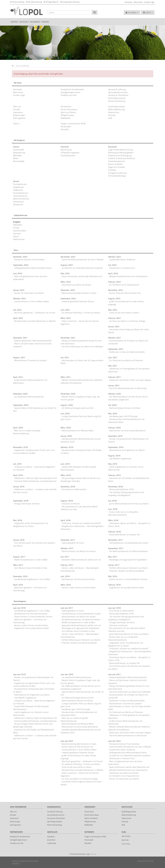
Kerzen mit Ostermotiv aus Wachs (29, 293)
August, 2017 (19, 557)
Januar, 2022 (114, 326)
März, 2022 (66, 318)
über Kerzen (126, 836)
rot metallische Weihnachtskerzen (29, 397)
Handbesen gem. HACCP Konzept (123, 416)
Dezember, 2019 (115, 436)
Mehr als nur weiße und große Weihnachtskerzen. (27, 432)
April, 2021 (18, 377)
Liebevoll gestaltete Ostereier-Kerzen (78, 301)
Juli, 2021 (65, 357)
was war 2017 (67, 608)
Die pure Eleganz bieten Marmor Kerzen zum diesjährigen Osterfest (80, 480)
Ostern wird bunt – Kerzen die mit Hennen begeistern (80, 322)
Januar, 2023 (19, 290)
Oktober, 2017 (67, 548)
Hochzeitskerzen (20, 196)
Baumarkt (35, 22)
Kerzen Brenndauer (69, 109)
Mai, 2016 (113, 576)
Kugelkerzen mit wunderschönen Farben (127, 587)
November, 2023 (68, 257)
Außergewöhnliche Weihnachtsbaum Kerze (33, 268)
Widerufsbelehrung (116, 109)
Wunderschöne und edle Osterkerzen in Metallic (35, 321)
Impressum (18, 112)
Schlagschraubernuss (117, 173)
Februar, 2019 (114, 475)
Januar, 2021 (114, 385)
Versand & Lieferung (117, 89)
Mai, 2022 (113, 310)
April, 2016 (18, 585)
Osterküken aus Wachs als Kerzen (76, 285)
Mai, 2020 (113, 413)
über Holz (125, 840)
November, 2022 (115, 290)
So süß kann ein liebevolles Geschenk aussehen (82, 268)
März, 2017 (18, 565)
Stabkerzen (18, 190)
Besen (16, 158)
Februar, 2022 (114, 318)
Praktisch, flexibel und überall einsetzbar (127, 571)
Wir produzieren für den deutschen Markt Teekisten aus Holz (79, 508)
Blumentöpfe (19, 161)
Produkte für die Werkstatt (72, 89)
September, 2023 (21, 265)
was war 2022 (67, 741)
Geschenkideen (20, 231)
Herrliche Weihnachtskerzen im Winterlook (128, 388)
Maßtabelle (65, 118)
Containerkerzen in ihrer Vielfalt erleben (32, 301)
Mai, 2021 (113, 366)
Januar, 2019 (19, 487)
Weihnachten (19, 239)
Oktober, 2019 (67, 447)
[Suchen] (70, 12)
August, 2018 (67, 501)
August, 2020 (67, 405)
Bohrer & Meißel (115, 164)
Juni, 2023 (18, 273)
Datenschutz (114, 112)
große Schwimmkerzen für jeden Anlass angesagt (126, 303)
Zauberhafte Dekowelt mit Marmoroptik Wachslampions (78, 468)
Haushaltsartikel (68, 155)
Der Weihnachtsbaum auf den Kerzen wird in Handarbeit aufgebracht (128, 398)
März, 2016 (66, 585)
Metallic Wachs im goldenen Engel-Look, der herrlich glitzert (80, 398)
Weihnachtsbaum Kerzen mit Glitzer (125, 408)
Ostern (16, 236)
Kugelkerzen (18, 187)
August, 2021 (19, 357)
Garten (14, 22)
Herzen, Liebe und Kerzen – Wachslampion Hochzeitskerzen (80, 569)
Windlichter (18, 204)
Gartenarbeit (19, 150)
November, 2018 (115, 487)
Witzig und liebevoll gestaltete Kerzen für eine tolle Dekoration (81, 342)
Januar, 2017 (114, 565)
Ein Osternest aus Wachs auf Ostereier (126, 360)
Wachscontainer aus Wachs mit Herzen (79, 551)
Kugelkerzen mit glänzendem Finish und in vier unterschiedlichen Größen (34, 452)
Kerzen (45, 22)
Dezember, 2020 (20, 394)
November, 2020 (68, 394)
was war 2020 (67, 674)
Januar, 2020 (66, 436)
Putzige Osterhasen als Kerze (27, 504)
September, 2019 (116, 447)
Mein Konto (138, 2)
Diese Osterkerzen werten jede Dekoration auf (82, 276)
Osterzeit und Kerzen (71, 504)
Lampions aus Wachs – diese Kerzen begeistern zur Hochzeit (34, 468)
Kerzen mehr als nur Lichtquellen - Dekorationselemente (124, 513)
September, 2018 (21, 501)
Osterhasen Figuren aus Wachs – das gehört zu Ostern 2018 (129, 525)
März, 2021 (66, 377)
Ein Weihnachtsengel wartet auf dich (78, 408)
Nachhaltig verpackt (117, 98)
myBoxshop (52, 843)
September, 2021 (116, 349)
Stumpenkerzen (20, 184)
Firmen (16, 228)
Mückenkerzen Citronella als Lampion (30, 360)
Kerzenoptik (66, 126)
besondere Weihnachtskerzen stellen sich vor (81, 560)
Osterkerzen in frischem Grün (122, 268)
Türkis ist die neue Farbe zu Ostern (124, 313)
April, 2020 (18, 428)
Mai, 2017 (113, 557)
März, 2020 (66, 428)
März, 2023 (66, 282)
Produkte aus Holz (69, 95)
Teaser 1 (17, 124)
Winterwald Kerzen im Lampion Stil (124, 535)
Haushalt (24, 22)
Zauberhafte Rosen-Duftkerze (122, 259)
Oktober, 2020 (114, 394)
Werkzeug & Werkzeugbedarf (121, 153)
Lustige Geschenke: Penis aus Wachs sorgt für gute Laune (81, 418)
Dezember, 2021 (20, 338)
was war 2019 (19, 674)
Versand (93, 854)
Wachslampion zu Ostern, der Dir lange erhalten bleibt (82, 362)
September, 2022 (68, 298)
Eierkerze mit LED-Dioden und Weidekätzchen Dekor (129, 480)
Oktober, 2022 (19, 298)
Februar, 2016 (114, 585)
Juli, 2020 (112, 405)
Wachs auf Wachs (68, 112)
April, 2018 (66, 520)
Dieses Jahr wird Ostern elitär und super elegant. (130, 380)
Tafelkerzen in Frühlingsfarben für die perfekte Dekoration (129, 370)
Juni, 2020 (65, 413)
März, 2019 (66, 475)
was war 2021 (114, 674)
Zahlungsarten (19, 118)
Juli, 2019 (17, 464)
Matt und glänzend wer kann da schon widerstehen (30, 278)
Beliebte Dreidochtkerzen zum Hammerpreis (128, 276)
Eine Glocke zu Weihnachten (74, 489)
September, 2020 (21, 405)
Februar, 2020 (114, 428)
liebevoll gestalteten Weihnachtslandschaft (33, 341)
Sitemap (112, 115)
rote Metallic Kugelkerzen (120, 459)
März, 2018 (113, 520)
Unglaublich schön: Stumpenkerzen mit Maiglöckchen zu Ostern (31, 525)
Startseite (128, 2)
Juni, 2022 (65, 310)
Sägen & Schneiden (117, 167)
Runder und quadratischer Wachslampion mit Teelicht (128, 440)
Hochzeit (17, 234)
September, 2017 (116, 548)
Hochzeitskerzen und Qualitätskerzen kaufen (129, 543)
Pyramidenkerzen (21, 193)
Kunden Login (149, 2)
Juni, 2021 (113, 357)
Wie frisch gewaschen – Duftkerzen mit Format (35, 313)
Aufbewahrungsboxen (70, 153)
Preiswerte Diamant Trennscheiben (29, 259)
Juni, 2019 (65, 464)
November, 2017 (115, 540)
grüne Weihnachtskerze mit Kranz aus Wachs (129, 504)
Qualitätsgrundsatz (117, 106)
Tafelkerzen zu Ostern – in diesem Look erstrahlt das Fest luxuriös (35, 491)
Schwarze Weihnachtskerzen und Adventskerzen (35, 481)
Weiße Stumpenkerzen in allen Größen (31, 560)
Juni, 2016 (65, 576)
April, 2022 (18, 318)
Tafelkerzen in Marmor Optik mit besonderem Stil (35, 478)
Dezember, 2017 (68, 540)
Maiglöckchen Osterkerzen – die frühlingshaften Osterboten (82, 528)
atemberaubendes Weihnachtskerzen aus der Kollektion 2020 (81, 440)
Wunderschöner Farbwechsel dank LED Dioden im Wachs (81, 452)
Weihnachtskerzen (21, 199)
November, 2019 (20, 447)
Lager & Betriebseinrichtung (120, 150)
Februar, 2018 (114, 532)
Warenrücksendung (117, 101)
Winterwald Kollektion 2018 (121, 489)
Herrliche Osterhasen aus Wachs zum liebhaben (82, 346)
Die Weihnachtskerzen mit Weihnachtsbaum (128, 551)
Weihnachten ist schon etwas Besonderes (127, 430)
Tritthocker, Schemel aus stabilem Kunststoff (81, 523)
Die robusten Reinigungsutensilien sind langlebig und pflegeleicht (126, 494)
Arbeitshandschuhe (117, 161)
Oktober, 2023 (114, 257)
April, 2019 (18, 475)
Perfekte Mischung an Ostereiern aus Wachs (128, 568)
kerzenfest (51, 840)
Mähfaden (17, 155)
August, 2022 (114, 298)
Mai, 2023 (65, 273)
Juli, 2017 (65, 557)
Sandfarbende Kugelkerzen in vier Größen (32, 579)
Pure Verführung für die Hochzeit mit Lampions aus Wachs (34, 544)
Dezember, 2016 (20, 576)
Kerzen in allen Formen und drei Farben (79, 587)
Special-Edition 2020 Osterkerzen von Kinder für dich (35, 409)
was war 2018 (114, 608)
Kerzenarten (66, 106)
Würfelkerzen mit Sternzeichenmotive (78, 579)
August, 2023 (67, 265)
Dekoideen (18, 225)
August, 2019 (114, 456)
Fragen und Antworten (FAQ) (73, 124)
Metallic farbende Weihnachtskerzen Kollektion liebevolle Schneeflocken (82, 381)
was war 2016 (19, 608)
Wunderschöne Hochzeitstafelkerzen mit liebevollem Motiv (126, 421)
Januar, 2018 (19, 540)
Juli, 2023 (112, 265)
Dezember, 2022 (68, 290)
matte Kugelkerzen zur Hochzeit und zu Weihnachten (126, 468)
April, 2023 (113, 273)
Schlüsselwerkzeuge (117, 176)
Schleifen (112, 170)
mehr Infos (126, 844)
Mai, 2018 (18, 520)
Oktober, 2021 (114, 338)
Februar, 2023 (114, 282)
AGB (110, 118)
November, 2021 (68, 338)
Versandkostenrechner (118, 92)
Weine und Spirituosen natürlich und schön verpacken (32, 345)
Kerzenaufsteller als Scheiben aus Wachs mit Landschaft (128, 342)
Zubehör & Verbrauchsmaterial (121, 158)
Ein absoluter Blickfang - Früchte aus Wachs (81, 313)
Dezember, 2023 (20, 257)
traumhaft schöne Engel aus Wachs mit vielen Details (129, 331)
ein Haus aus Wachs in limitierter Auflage (127, 321)
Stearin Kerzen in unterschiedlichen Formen (128, 579)
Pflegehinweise (67, 115)
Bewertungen (19, 115)
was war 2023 (114, 741)
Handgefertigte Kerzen (70, 92)
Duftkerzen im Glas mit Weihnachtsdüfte (127, 352)
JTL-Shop (150, 861)
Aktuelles (65, 129)
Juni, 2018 (113, 509)
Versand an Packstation (118, 95)
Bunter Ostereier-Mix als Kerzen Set (125, 293)
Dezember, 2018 (68, 487)
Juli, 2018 (112, 501)
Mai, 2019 (113, 464)
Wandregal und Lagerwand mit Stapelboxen (128, 560)
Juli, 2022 (17, 310)
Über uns (17, 106)
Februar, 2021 (114, 377)
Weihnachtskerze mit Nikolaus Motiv (78, 430)
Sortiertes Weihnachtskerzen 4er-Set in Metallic (83, 259)
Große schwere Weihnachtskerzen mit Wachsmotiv (30, 381)
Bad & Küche (66, 150)
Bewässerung (19, 153)
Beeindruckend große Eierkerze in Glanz (79, 293)
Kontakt (17, 109)
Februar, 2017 (67, 565)
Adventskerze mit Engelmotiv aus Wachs (127, 450)
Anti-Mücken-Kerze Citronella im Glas (31, 568)
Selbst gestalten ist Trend (73, 543)
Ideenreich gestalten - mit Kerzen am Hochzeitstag (30, 589)
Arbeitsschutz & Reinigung (120, 155)
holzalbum (51, 836)
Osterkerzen (18, 202)
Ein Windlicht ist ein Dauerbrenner (124, 285)
